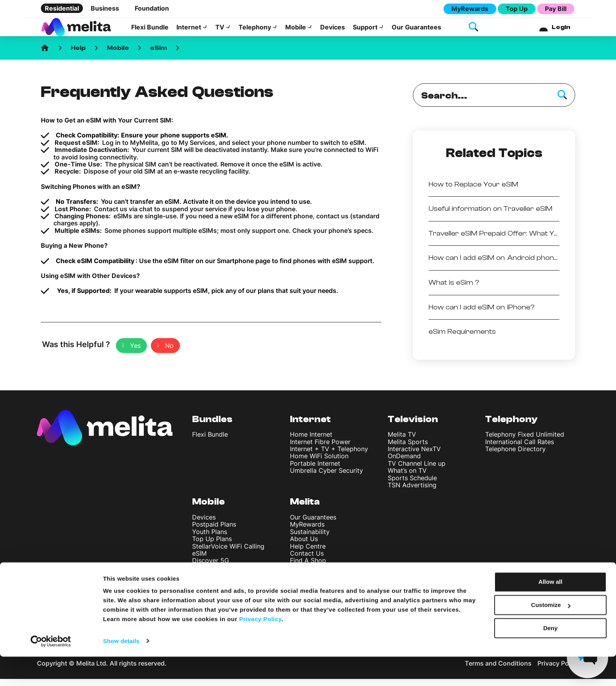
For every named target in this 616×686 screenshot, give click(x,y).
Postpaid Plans (214, 531)
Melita (305, 509)
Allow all (551, 612)
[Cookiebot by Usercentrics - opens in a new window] (51, 671)
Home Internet (311, 441)
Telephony (255, 31)
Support (365, 31)
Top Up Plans (212, 546)
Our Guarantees (416, 31)
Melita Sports (408, 449)
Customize (551, 635)
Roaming (205, 582)
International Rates (220, 575)
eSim (159, 55)
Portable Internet (315, 470)
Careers (302, 575)
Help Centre (308, 553)
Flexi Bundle (150, 31)
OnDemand (404, 463)
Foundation (152, 8)
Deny (551, 658)
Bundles (212, 426)
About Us (304, 546)
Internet (189, 31)
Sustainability (310, 539)
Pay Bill (556, 9)
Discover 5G (211, 567)
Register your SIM (218, 589)
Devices (333, 31)
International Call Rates (520, 449)
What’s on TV (407, 477)
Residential (62, 8)
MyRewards (470, 9)
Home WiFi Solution (319, 463)
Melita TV (402, 441)
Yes (135, 353)
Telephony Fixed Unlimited (525, 441)
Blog (297, 582)
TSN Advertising (412, 492)
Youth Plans (210, 539)
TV (220, 31)
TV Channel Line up (417, 470)
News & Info (308, 589)
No (169, 353)
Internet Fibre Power (320, 449)
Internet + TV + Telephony (329, 456)
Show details (121, 670)
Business (105, 8)
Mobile (296, 31)
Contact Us (307, 560)
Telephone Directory (515, 456)
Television (413, 426)
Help (78, 55)
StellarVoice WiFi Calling (228, 553)
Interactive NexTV (414, 456)
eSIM (199, 560)
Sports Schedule (412, 485)
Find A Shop (308, 567)
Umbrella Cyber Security (326, 477)
